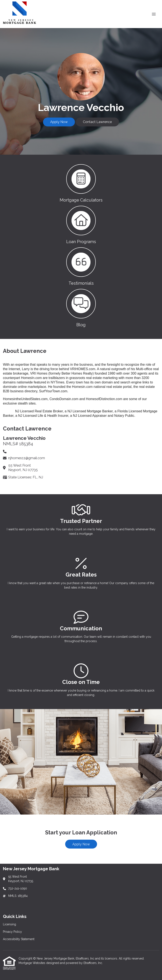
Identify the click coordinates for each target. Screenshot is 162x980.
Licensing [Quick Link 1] (9, 924)
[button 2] (81, 224)
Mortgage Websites (32, 963)
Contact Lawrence (97, 122)
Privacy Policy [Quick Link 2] (12, 932)
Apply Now (59, 122)
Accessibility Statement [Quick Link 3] (19, 939)
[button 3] (81, 266)
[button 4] (81, 308)
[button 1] (81, 183)
